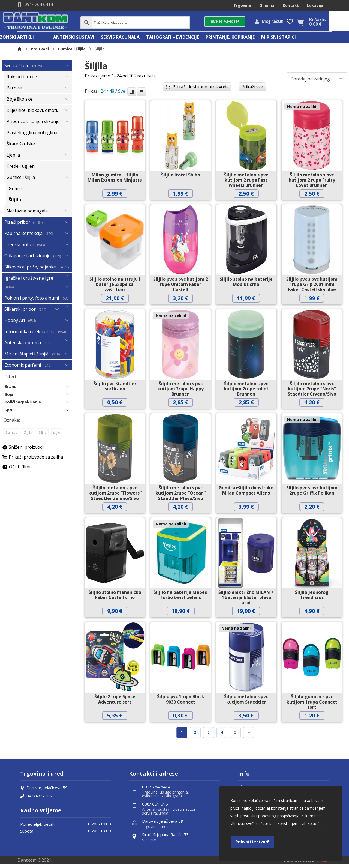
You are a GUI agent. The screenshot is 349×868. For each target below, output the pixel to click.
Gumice (11, 437)
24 (103, 94)
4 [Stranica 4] (222, 735)
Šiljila (28, 437)
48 (112, 94)
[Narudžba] (317, 81)
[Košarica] (320, 23)
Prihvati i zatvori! (252, 842)
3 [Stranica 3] (208, 735)
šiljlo (57, 437)
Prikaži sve (252, 89)
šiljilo (43, 437)
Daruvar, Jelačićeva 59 (44, 791)
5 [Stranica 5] (235, 735)
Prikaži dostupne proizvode (201, 89)
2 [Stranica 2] (195, 735)
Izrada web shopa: (299, 863)
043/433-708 (36, 799)
